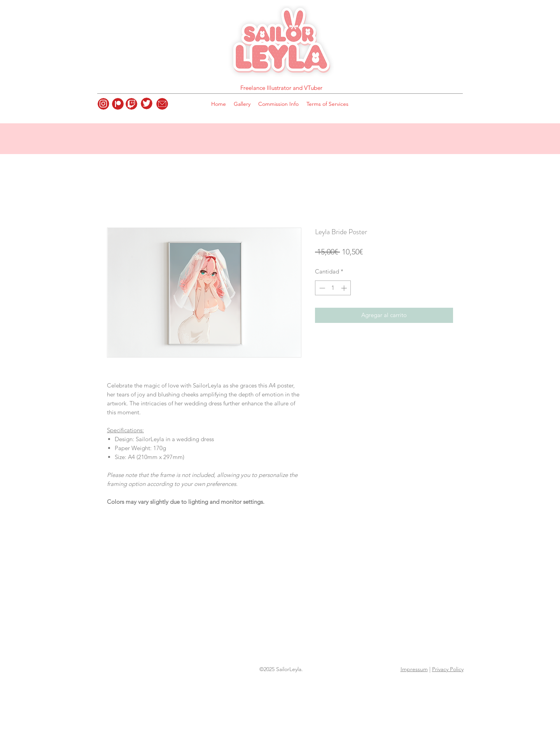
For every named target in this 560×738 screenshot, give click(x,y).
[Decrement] (321, 288)
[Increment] (345, 288)
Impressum (414, 669)
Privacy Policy (448, 669)
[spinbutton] (333, 288)
